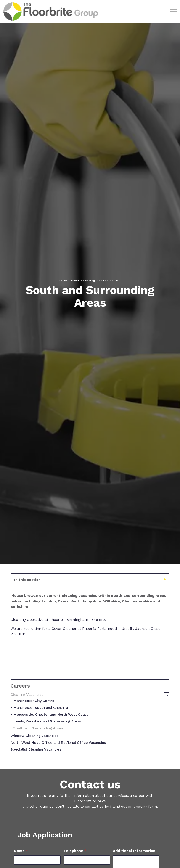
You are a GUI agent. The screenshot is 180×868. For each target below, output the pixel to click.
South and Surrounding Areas (38, 728)
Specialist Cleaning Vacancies (36, 749)
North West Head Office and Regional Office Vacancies (58, 742)
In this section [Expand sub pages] (90, 580)
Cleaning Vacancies (27, 695)
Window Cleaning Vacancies (34, 736)
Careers (20, 686)
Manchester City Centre (34, 701)
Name (21, 851)
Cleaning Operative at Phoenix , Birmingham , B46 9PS (58, 620)
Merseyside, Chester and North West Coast (51, 714)
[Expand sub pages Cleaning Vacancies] (167, 695)
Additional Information (134, 851)
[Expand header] (173, 11)
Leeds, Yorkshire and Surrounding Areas (47, 721)
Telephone (75, 851)
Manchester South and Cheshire (41, 708)
